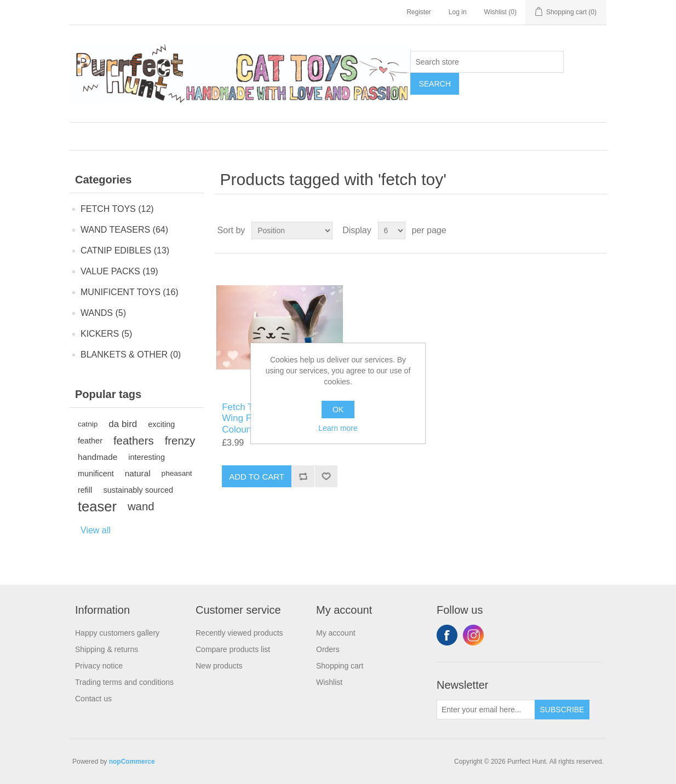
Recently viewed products (239, 633)
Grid (577, 230)
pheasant (177, 473)
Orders (328, 649)
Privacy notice (99, 666)
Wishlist (329, 682)
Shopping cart (340, 666)
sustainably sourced (138, 490)
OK (338, 410)
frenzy (180, 441)
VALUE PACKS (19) (119, 271)
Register (419, 12)
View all (96, 530)
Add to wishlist (326, 476)
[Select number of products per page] (392, 230)
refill (85, 490)
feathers (134, 441)
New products (219, 666)
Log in (458, 12)
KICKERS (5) (106, 334)
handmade (98, 457)
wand (141, 506)
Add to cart (257, 477)
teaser (97, 506)
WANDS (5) (103, 313)
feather (90, 441)
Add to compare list (303, 476)
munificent (96, 474)
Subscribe (562, 710)
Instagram (473, 635)
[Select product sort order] (292, 230)
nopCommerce (132, 762)
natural (138, 473)
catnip (88, 424)
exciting (161, 424)
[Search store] (487, 62)
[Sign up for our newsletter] (486, 710)
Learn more (338, 428)
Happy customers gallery (117, 633)
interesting (147, 457)
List (597, 230)
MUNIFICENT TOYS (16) (130, 292)
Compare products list (233, 649)
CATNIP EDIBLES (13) (125, 250)
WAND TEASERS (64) (124, 230)
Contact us (93, 699)
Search (434, 84)
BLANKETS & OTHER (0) (131, 354)
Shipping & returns (107, 649)
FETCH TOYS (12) (117, 209)
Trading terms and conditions (124, 682)
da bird (123, 424)
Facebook (447, 635)
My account (336, 633)
